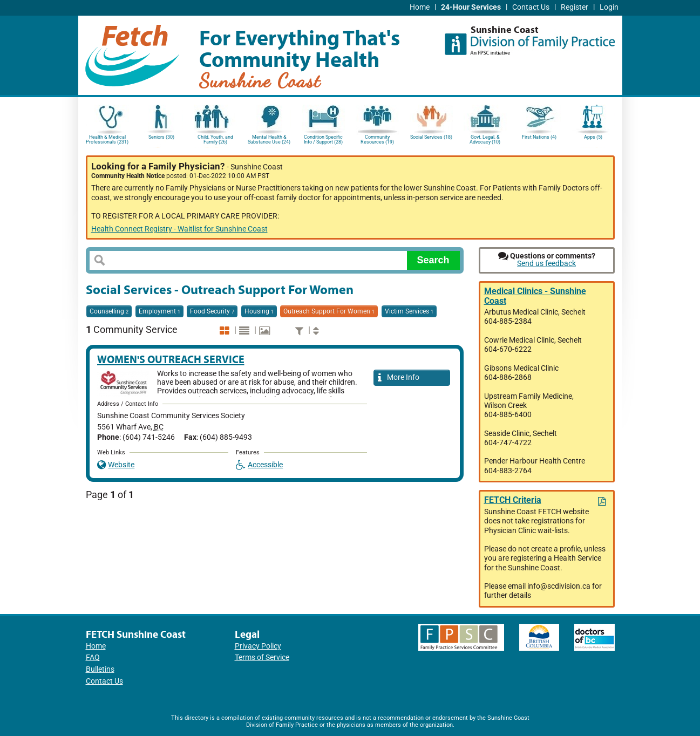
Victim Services (409, 311)
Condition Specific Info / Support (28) (323, 139)
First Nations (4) (539, 137)
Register (575, 7)
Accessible (260, 465)
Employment (159, 311)
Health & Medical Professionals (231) (107, 139)
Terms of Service (262, 657)
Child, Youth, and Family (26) (215, 139)
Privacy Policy (258, 646)
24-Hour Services (471, 7)
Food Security (212, 311)
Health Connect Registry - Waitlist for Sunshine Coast (179, 229)
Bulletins (100, 669)
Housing (259, 311)
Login (609, 7)
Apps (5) (593, 137)
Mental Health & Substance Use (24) (269, 139)
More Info (399, 378)
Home (420, 7)
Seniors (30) (161, 137)
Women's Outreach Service (171, 359)
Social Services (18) (431, 137)
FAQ (93, 657)
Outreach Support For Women (329, 311)
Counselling (109, 311)
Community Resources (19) (377, 139)
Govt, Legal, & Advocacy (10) (485, 139)
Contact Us (531, 7)
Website (116, 465)
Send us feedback (546, 264)
